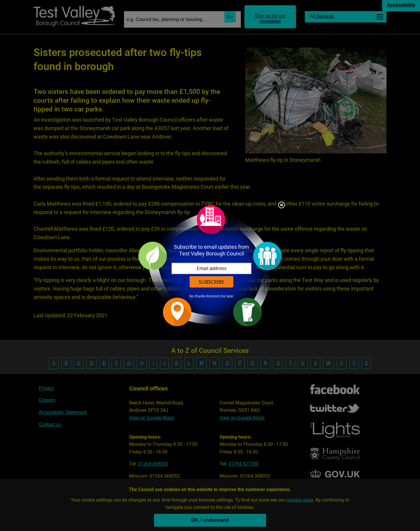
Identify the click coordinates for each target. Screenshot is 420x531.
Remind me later (220, 296)
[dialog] (210, 265)
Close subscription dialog (281, 206)
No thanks (198, 296)
